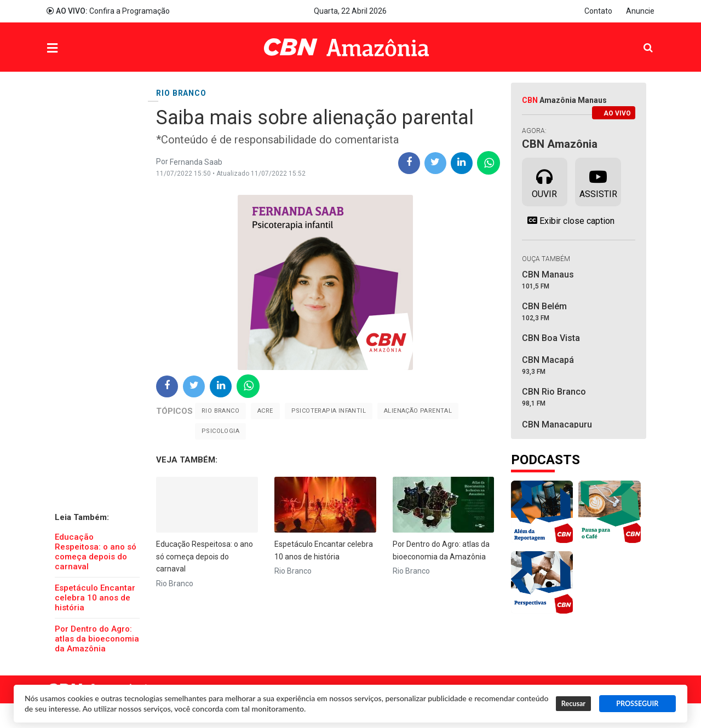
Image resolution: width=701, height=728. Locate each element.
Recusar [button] (573, 704)
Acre (265, 411)
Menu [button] (74, 48)
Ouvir (544, 181)
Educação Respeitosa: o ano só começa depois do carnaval (96, 552)
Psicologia (220, 431)
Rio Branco (220, 411)
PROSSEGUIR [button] (637, 704)
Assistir (598, 181)
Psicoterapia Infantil (329, 411)
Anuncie (640, 11)
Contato (598, 11)
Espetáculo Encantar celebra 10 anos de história (95, 598)
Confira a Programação (108, 11)
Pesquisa (639, 39)
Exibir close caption (568, 221)
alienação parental (418, 411)
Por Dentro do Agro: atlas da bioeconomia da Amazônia (97, 639)
